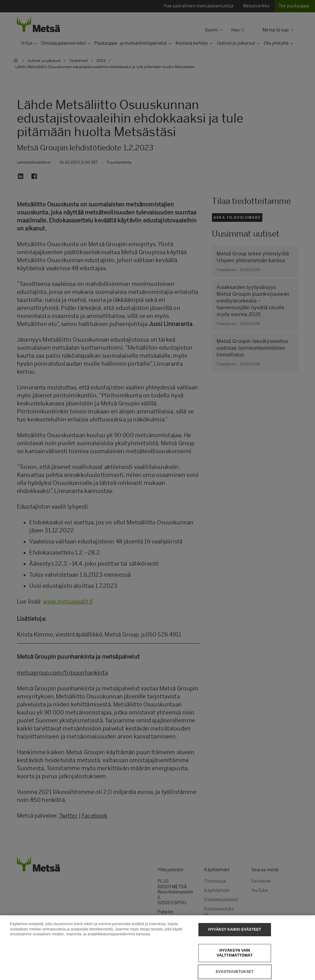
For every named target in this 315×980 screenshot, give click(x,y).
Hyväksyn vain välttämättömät (235, 959)
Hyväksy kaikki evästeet (235, 935)
